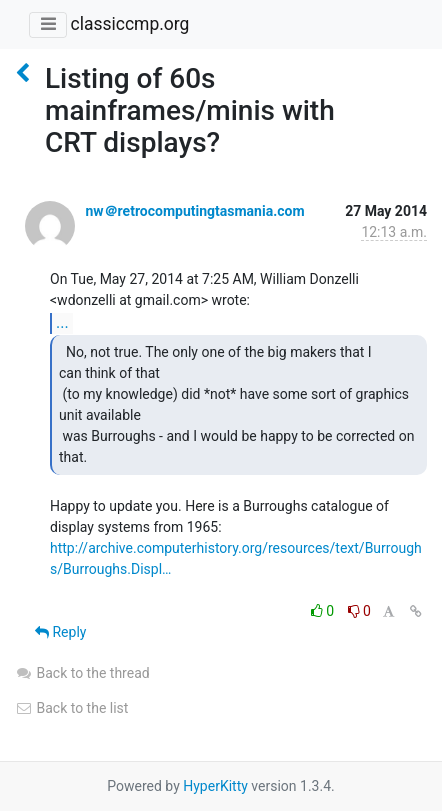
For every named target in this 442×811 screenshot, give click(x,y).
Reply (60, 632)
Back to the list (71, 708)
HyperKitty (215, 786)
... (62, 322)
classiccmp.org (129, 24)
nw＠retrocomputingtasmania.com (194, 211)
